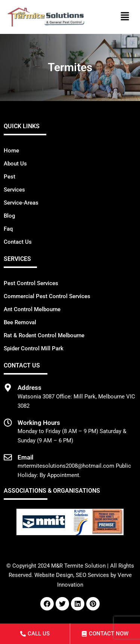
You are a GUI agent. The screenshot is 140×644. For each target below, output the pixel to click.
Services (14, 190)
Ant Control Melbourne (32, 309)
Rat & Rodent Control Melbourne (44, 335)
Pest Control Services (31, 283)
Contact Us (18, 242)
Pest (10, 177)
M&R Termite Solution (78, 566)
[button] (125, 17)
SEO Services (92, 575)
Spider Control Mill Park (34, 348)
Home (11, 151)
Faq (8, 229)
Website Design (54, 575)
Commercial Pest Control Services (47, 296)
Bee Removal (20, 322)
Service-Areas (21, 203)
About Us (15, 164)
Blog (10, 216)
